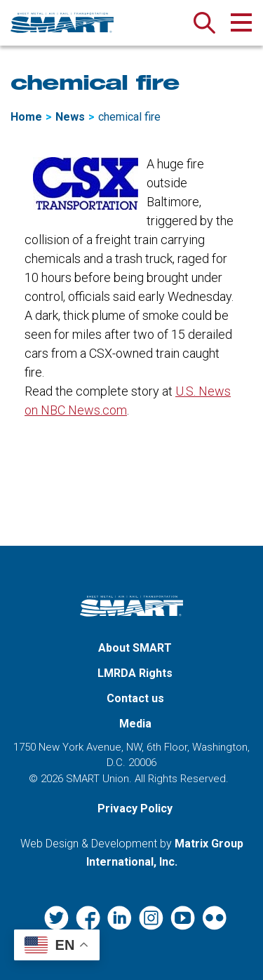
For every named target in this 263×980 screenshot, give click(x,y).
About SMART (135, 648)
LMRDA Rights (135, 673)
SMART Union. (99, 779)
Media (135, 724)
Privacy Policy (135, 808)
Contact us (135, 698)
